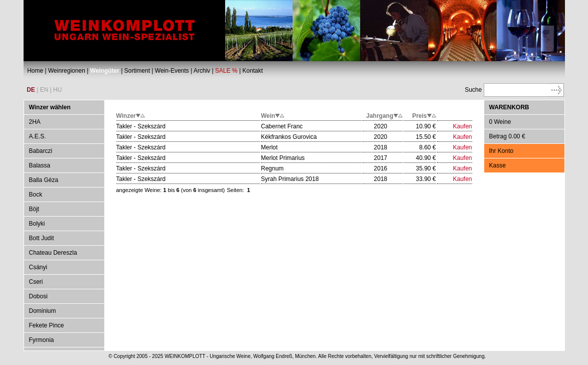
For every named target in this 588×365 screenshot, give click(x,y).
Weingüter (105, 71)
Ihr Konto (502, 151)
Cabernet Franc (282, 126)
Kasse (498, 165)
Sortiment (137, 71)
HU (57, 90)
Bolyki (37, 224)
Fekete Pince (47, 325)
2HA (35, 122)
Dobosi (38, 296)
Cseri (36, 282)
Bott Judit (42, 238)
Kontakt (253, 71)
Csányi (38, 267)
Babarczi (41, 151)
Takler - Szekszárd (141, 126)
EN (44, 90)
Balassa (40, 165)
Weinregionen (67, 71)
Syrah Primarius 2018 (290, 179)
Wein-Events (172, 71)
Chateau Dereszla (53, 253)
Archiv (202, 71)
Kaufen (462, 126)
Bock (36, 195)
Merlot (269, 147)
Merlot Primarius (283, 158)
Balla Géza (44, 180)
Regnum (272, 168)
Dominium (43, 311)
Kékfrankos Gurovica (289, 137)
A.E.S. (38, 136)
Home (35, 71)
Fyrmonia (42, 340)
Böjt (34, 209)
